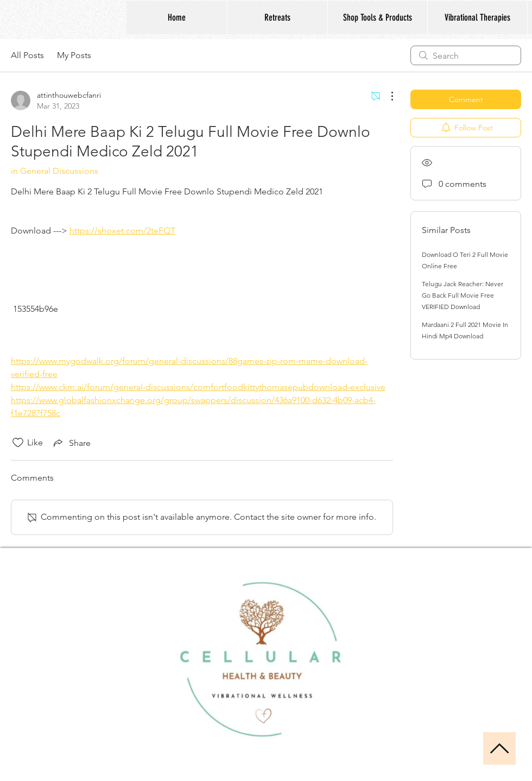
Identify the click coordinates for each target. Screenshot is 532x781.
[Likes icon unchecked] (18, 443)
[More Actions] (387, 96)
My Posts (74, 55)
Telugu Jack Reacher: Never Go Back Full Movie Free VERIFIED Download (463, 295)
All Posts (27, 55)
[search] (466, 55)
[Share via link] (71, 443)
